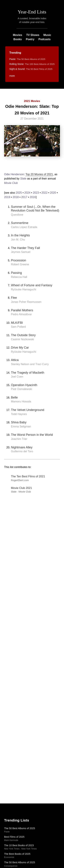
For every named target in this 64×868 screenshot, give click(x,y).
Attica (15, 360)
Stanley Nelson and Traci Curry (30, 364)
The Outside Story (23, 335)
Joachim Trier (19, 439)
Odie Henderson (14, 174)
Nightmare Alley (22, 447)
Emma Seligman (21, 427)
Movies (17, 35)
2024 (27, 193)
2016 (33, 197)
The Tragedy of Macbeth (28, 373)
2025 (19, 193)
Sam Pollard (18, 327)
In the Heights (20, 235)
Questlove (17, 215)
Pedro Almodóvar (21, 314)
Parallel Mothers (22, 310)
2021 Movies (32, 101)
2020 (53, 193)
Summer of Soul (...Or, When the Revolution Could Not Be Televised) (35, 209)
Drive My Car (20, 348)
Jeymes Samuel (21, 252)
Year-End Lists (32, 12)
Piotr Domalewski (22, 389)
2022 (45, 193)
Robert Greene (20, 264)
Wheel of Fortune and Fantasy (32, 285)
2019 (7, 197)
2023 (36, 193)
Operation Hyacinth (24, 385)
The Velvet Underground (28, 410)
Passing (16, 273)
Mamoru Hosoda (21, 401)
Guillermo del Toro (22, 451)
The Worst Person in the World (32, 435)
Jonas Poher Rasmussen (26, 302)
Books (18, 39)
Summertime (20, 223)
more (12, 76)
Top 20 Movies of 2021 (39, 174)
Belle (14, 397)
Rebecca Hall (19, 277)
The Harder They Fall (25, 248)
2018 (16, 197)
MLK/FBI (17, 323)
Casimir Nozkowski (22, 339)
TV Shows (33, 35)
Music (47, 35)
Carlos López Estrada (24, 227)
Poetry (30, 39)
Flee (14, 298)
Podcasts (44, 39)
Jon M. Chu (18, 240)
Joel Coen (17, 377)
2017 (24, 197)
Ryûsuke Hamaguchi (24, 289)
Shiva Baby (19, 422)
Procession (19, 260)
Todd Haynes (19, 414)
